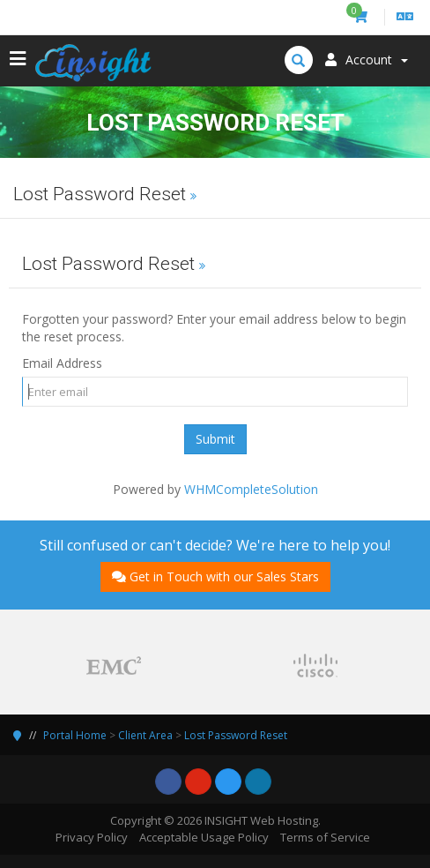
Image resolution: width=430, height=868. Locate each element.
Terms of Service (325, 837)
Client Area (145, 735)
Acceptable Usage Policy (204, 837)
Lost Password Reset (236, 735)
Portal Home (75, 735)
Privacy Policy (92, 837)
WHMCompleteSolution (251, 489)
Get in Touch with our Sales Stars (215, 576)
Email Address (62, 363)
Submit (215, 439)
